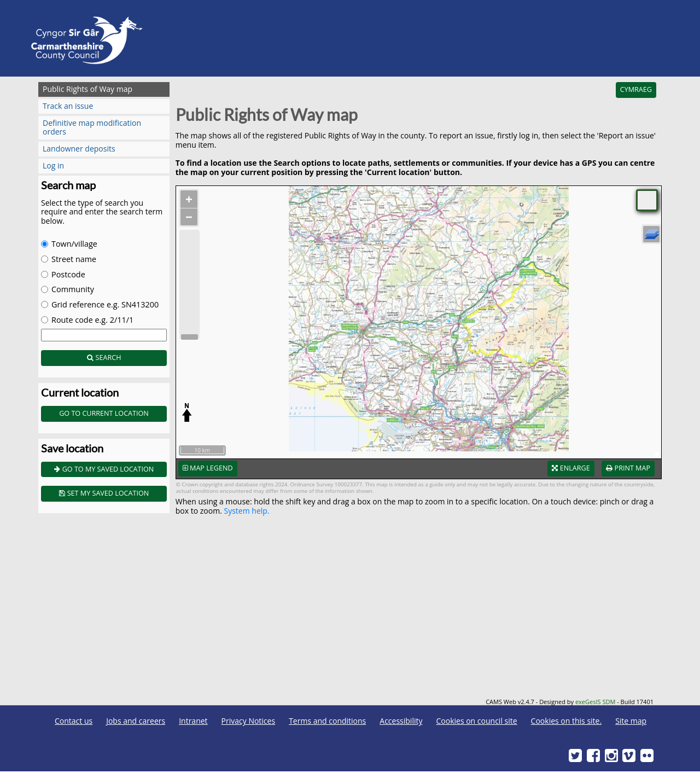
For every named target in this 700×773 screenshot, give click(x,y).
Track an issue (68, 106)
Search (104, 358)
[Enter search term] (104, 335)
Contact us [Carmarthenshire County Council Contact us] (74, 721)
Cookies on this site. (567, 721)
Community (73, 289)
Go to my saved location (104, 469)
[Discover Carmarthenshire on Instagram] (611, 758)
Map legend (208, 468)
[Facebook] (593, 758)
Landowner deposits (79, 149)
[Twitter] (575, 758)
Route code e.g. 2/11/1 (92, 320)
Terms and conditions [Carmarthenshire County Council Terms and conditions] (327, 721)
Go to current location (104, 413)
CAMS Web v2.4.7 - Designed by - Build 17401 (570, 702)
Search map (68, 185)
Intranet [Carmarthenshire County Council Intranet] (193, 721)
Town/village (74, 244)
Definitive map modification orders (92, 127)
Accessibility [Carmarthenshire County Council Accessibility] (401, 721)
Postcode (68, 274)
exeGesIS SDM (595, 702)
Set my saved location (104, 493)
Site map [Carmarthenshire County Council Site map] (631, 721)
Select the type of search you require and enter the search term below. (102, 212)
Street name (74, 259)
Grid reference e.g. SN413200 (105, 304)
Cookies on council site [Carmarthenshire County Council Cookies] (476, 721)
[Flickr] (647, 758)
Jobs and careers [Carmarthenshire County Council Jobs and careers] (136, 721)
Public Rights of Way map (87, 89)
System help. (246, 511)
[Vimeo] (629, 758)
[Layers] (651, 234)
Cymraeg (636, 89)
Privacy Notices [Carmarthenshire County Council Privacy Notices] (249, 721)
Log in (53, 165)
